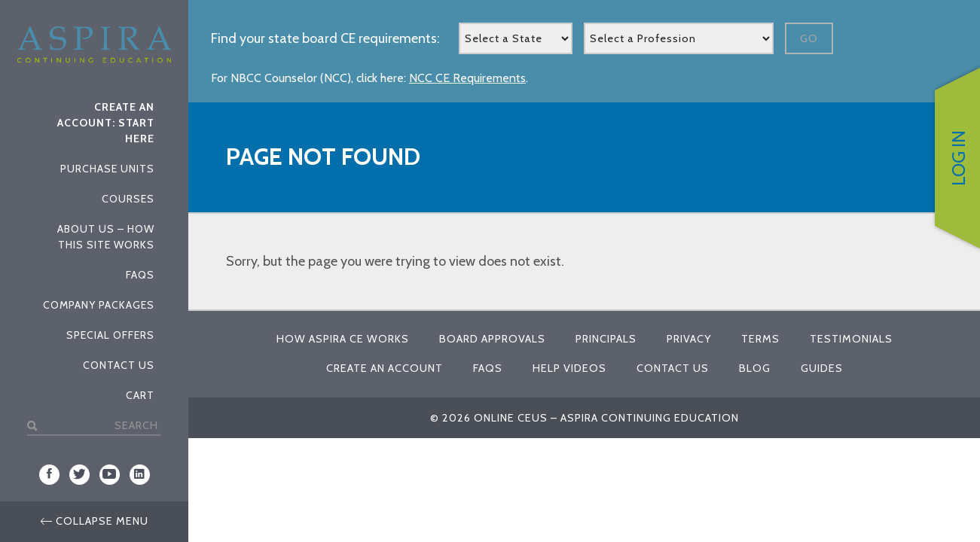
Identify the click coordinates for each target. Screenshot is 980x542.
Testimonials (851, 339)
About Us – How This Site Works (106, 237)
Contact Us (119, 365)
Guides (822, 368)
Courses (128, 199)
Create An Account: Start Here (106, 123)
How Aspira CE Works (343, 339)
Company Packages (99, 305)
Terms (760, 339)
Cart (140, 395)
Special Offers (110, 335)
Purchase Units (107, 169)
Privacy (689, 339)
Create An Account (385, 368)
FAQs (140, 275)
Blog (755, 368)
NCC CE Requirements (467, 78)
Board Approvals (492, 339)
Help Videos (569, 368)
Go (809, 38)
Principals (606, 339)
